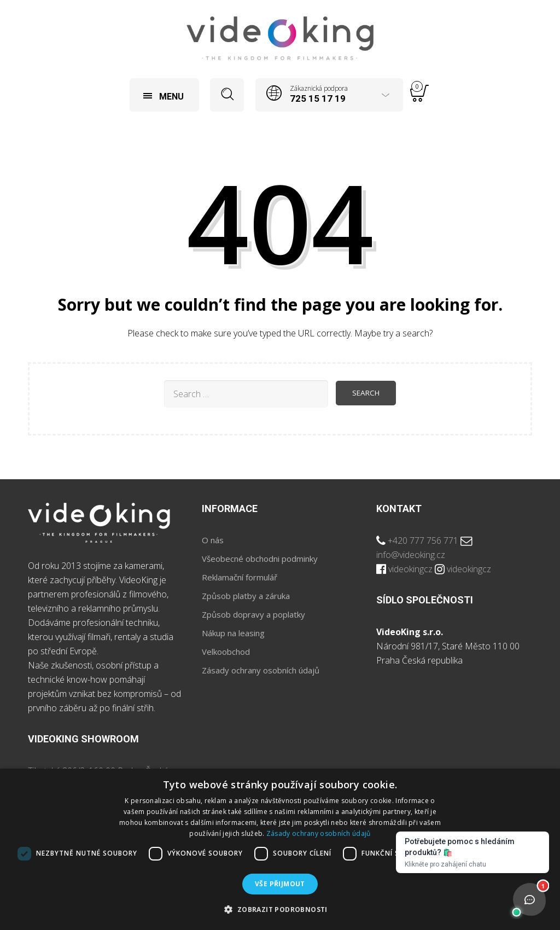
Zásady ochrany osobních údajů (261, 670)
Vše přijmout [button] (280, 884)
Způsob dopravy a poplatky (253, 614)
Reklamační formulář (240, 577)
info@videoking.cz (411, 555)
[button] (280, 910)
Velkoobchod (226, 652)
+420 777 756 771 (423, 540)
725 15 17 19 (318, 98)
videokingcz (410, 569)
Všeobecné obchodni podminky (260, 559)
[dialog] (280, 849)
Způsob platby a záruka (246, 596)
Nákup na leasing (233, 633)
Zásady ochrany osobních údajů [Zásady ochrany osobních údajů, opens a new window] (319, 833)
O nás (213, 540)
